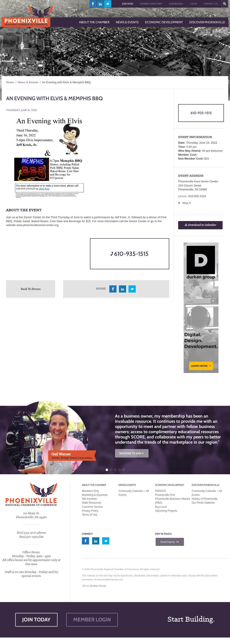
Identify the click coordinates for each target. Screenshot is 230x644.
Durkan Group (98, 586)
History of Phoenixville (205, 499)
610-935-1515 (129, 254)
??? (225, 4)
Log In (193, 4)
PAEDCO (161, 491)
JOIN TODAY (36, 620)
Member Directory (151, 4)
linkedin (100, 4)
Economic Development (170, 485)
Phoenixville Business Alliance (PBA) (173, 501)
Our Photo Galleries (203, 503)
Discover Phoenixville (206, 485)
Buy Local (161, 507)
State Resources (92, 503)
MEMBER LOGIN (92, 620)
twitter (108, 4)
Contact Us (211, 4)
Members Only (90, 491)
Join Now (128, 4)
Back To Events (31, 289)
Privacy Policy (90, 511)
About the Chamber (94, 485)
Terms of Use (90, 515)
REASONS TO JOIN (132, 453)
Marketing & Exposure (95, 495)
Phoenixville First (165, 495)
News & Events (28, 82)
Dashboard (176, 4)
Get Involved (89, 499)
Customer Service (92, 507)
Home (10, 82)
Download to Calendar (200, 225)
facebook (93, 4)
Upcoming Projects (166, 511)
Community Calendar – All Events (134, 493)
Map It (187, 203)
